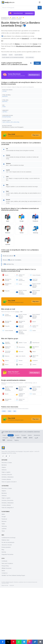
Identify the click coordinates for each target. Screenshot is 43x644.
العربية (36, 484)
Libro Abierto (21, 371)
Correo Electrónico (20, 280)
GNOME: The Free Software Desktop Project (13, 622)
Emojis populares (6, 594)
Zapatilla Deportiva (6, 358)
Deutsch (17, 482)
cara (15, 441)
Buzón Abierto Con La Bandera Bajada (35, 292)
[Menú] (40, 2)
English (5, 482)
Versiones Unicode (7, 591)
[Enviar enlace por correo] (40, 642)
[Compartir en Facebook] (3, 642)
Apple (3, 561)
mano (10, 441)
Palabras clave (5, 586)
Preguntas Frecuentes (7, 601)
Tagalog (16, 487)
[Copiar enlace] (35, 642)
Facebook (4, 565)
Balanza (6, 371)
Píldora (5, 375)
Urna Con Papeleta (34, 280)
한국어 (31, 484)
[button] (21, 91)
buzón (11, 55)
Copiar (37, 63)
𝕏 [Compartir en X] (8, 642)
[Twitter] (6, 502)
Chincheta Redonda (6, 367)
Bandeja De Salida (7, 284)
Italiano (30, 482)
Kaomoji (4, 598)
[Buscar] (40, 8)
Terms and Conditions (7, 610)
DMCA (3, 617)
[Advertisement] (21, 309)
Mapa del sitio (5, 632)
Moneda (20, 366)
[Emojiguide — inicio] (3, 494)
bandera (4, 55)
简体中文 (19, 484)
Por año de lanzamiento (8, 589)
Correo (20, 18)
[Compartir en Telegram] (24, 642)
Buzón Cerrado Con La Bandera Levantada (21, 292)
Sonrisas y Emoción (7, 521)
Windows (4, 568)
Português (5, 484)
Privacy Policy (5, 612)
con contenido (30, 57)
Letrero (33, 379)
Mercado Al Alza (34, 362)
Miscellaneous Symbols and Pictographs (13, 127)
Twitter (3, 570)
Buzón (5, 275)
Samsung (4, 573)
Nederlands (37, 482)
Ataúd (33, 366)
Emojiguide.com (5, 18)
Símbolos (4, 516)
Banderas (4, 511)
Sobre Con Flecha (20, 275)
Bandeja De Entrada (7, 280)
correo (4, 441)
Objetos (14, 18)
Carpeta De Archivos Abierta (20, 425)
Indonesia (10, 487)
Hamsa (19, 379)
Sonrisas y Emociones (7, 547)
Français (24, 482)
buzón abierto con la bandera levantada (13, 57)
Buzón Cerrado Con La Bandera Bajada (35, 285)
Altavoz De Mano (34, 371)
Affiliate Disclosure (6, 615)
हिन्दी (4, 487)
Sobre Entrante (35, 275)
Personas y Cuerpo (7, 509)
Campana (34, 375)
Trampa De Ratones (6, 362)
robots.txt (12, 632)
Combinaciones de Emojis (9, 584)
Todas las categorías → (8, 554)
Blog (3, 596)
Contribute (4, 607)
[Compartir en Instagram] (30, 642)
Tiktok (3, 577)
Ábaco (5, 379)
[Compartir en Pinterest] (13, 642)
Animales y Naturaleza (8, 523)
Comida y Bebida (6, 526)
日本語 (25, 484)
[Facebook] (3, 502)
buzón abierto (19, 55)
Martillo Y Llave (21, 358)
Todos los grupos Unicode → (9, 528)
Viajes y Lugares (6, 519)
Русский (12, 484)
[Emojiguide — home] (8, 2)
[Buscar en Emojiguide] (19, 8)
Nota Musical (34, 358)
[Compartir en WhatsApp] (19, 642)
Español (11, 482)
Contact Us (5, 619)
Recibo (19, 375)
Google (4, 563)
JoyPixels (4, 575)
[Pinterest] (10, 502)
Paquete (6, 291)
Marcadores (20, 362)
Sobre (19, 284)
